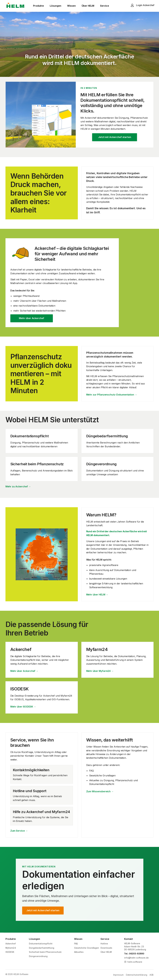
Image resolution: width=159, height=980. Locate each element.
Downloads (106, 948)
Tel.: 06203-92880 (134, 954)
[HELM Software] (15, 6)
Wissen (71, 6)
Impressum (118, 975)
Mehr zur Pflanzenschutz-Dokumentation (112, 395)
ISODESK (10, 952)
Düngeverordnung (38, 956)
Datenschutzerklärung (137, 975)
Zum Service (19, 831)
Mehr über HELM (97, 595)
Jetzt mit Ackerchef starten (115, 137)
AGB (152, 975)
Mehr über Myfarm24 (100, 671)
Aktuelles (79, 952)
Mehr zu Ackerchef (18, 487)
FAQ (76, 944)
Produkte (38, 6)
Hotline (104, 944)
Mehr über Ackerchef (32, 318)
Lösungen (56, 6)
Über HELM (88, 6)
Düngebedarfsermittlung (42, 948)
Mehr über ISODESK (23, 707)
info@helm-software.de (136, 958)
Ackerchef (11, 944)
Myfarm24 (11, 948)
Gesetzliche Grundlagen (87, 948)
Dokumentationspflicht (41, 944)
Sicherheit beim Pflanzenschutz (45, 952)
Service (105, 6)
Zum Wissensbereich (100, 791)
